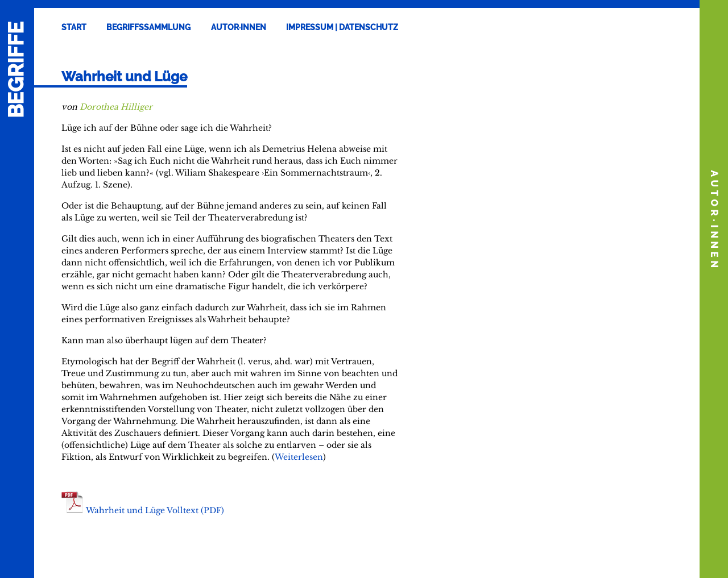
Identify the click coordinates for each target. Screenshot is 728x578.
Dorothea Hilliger (116, 107)
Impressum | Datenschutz (342, 27)
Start (74, 27)
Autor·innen (239, 27)
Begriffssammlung (148, 27)
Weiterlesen (299, 457)
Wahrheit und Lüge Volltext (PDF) (155, 510)
